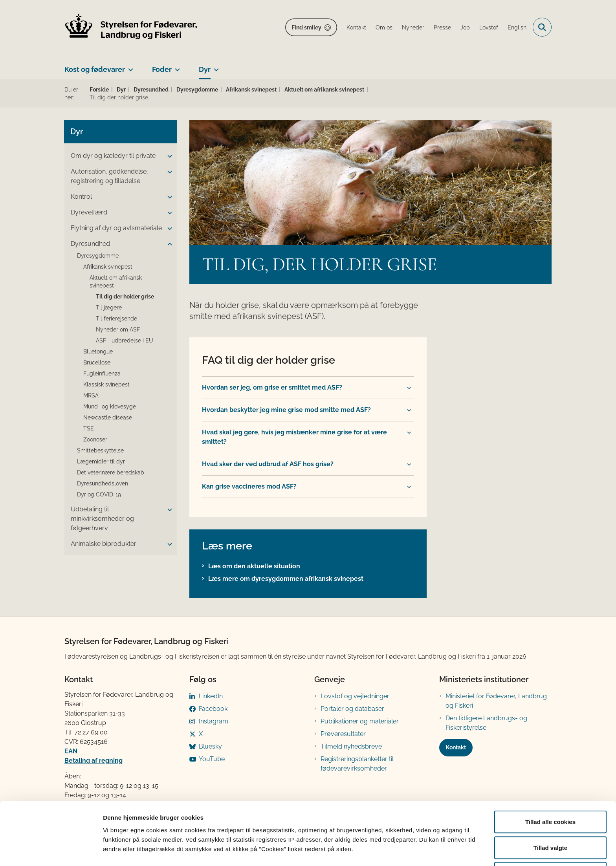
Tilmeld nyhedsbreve (351, 746)
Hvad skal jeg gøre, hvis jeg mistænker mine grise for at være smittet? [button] (294, 437)
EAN (71, 751)
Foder (162, 69)
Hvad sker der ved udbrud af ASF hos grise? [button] (268, 464)
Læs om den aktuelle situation (254, 566)
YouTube (212, 759)
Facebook (213, 709)
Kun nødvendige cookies (550, 845)
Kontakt (456, 747)
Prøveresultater (343, 734)
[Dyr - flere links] (215, 66)
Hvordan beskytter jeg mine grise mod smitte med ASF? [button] (286, 410)
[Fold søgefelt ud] (542, 27)
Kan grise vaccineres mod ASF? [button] (249, 486)
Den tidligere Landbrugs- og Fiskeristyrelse (486, 723)
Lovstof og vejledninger (355, 696)
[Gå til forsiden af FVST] (131, 27)
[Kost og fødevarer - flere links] (129, 66)
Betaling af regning (93, 761)
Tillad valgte (550, 819)
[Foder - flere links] (176, 66)
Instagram (214, 721)
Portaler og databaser (352, 709)
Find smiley (306, 27)
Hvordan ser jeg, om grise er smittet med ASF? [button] (272, 387)
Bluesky (210, 746)
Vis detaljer (408, 846)
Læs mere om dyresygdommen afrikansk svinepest (286, 579)
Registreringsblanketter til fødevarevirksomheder (357, 764)
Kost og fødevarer (95, 69)
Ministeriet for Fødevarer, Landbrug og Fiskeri (496, 701)
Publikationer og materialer (360, 721)
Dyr (205, 69)
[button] (168, 156)
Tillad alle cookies (550, 794)
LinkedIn (211, 696)
